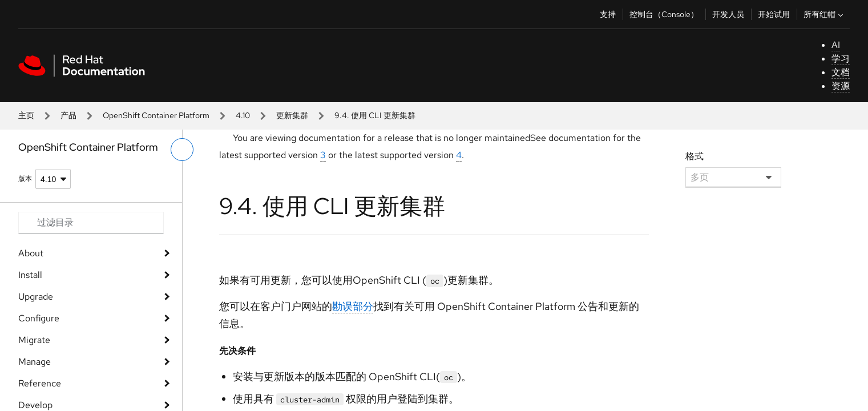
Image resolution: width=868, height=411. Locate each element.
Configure (39, 318)
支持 (608, 14)
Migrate (34, 340)
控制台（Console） (664, 14)
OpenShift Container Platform (156, 115)
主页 (26, 115)
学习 (841, 59)
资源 (841, 86)
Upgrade (36, 297)
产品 (68, 115)
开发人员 (728, 14)
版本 (25, 179)
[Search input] (91, 223)
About (31, 253)
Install (30, 275)
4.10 (243, 115)
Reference (40, 383)
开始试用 (774, 14)
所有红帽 (825, 14)
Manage (35, 362)
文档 (841, 72)
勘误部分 (353, 306)
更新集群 (292, 115)
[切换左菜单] (182, 150)
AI (836, 45)
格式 (695, 156)
